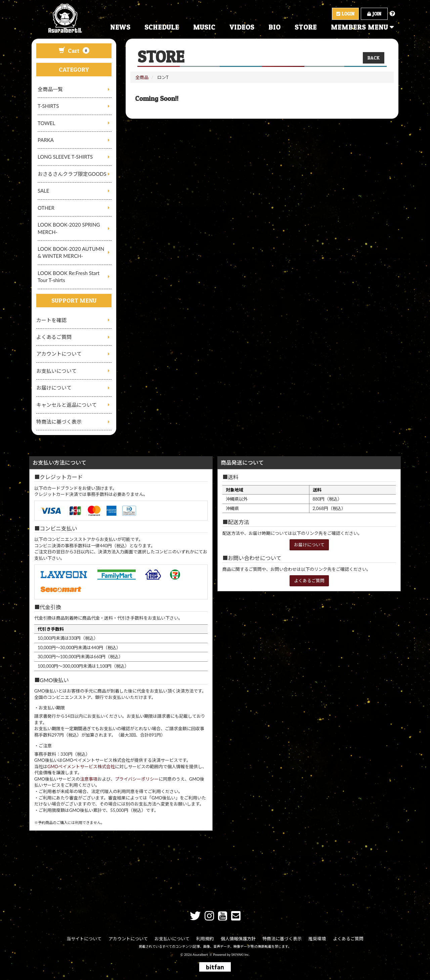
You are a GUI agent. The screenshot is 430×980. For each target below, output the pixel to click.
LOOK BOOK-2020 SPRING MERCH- (69, 228)
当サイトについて (85, 939)
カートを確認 (51, 320)
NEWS (120, 27)
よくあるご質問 (54, 337)
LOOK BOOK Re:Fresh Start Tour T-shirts (69, 277)
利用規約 (205, 939)
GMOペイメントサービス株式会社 (81, 767)
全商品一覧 (50, 89)
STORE (306, 27)
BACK (374, 58)
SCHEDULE (162, 27)
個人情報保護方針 (238, 939)
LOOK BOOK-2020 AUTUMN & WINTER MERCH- (71, 252)
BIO (274, 27)
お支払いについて (56, 371)
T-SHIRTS (48, 106)
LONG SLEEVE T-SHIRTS (65, 157)
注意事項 (89, 779)
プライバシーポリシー (137, 779)
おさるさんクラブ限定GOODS (72, 174)
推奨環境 (317, 939)
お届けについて (54, 388)
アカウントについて (59, 354)
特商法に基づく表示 (59, 422)
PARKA (46, 140)
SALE (43, 191)
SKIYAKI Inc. (240, 954)
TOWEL (46, 123)
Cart (74, 51)
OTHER (46, 208)
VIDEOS (242, 27)
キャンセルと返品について (67, 405)
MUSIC (204, 27)
